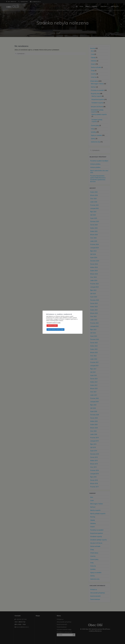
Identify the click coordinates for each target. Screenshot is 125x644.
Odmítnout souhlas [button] (52, 326)
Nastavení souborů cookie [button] (53, 323)
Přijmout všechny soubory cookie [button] (55, 329)
